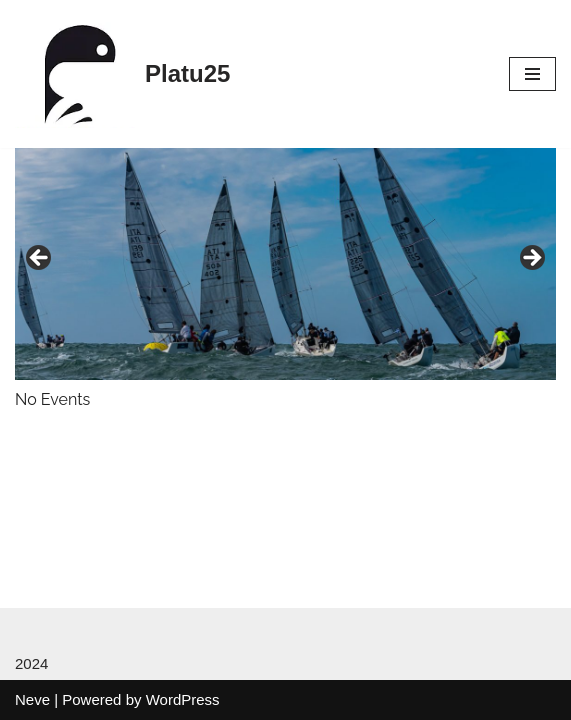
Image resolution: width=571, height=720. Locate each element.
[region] (285, 264)
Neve (32, 699)
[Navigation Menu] (532, 74)
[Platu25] (122, 74)
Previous (40, 259)
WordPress (183, 699)
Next (531, 259)
